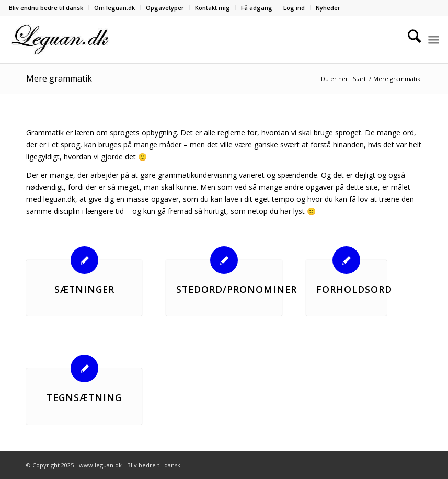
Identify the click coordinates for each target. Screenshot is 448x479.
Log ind (294, 8)
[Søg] (409, 40)
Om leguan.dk (114, 8)
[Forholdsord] (346, 260)
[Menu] (434, 40)
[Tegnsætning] (84, 368)
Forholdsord (354, 289)
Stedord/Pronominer (237, 289)
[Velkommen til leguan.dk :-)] (60, 40)
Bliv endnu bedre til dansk (46, 8)
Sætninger (84, 289)
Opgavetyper (165, 8)
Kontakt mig (212, 8)
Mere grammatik (59, 78)
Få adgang (257, 8)
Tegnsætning (84, 397)
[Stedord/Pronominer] (224, 260)
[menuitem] (49, 8)
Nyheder (328, 8)
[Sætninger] (84, 260)
